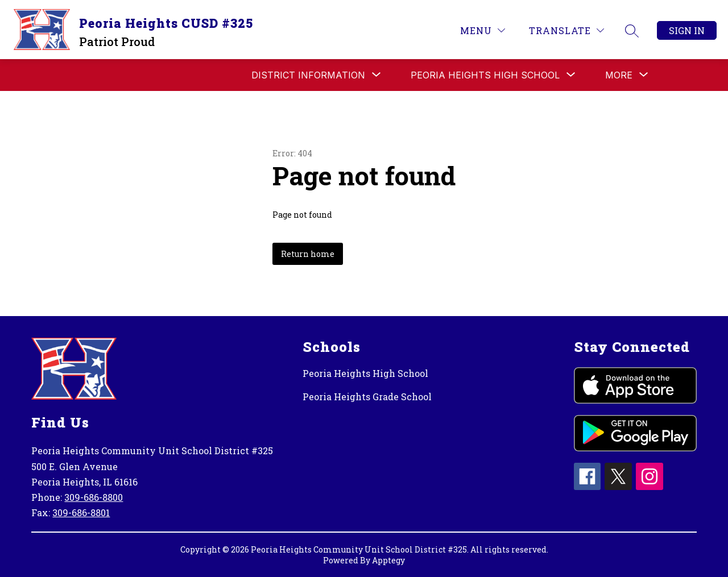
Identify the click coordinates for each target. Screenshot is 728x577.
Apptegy (388, 560)
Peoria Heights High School (365, 373)
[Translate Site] (566, 30)
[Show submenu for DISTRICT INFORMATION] (308, 75)
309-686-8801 (81, 512)
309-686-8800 (94, 497)
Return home (308, 254)
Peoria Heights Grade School (367, 397)
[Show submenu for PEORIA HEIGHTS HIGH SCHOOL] (485, 75)
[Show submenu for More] (619, 75)
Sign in (687, 30)
